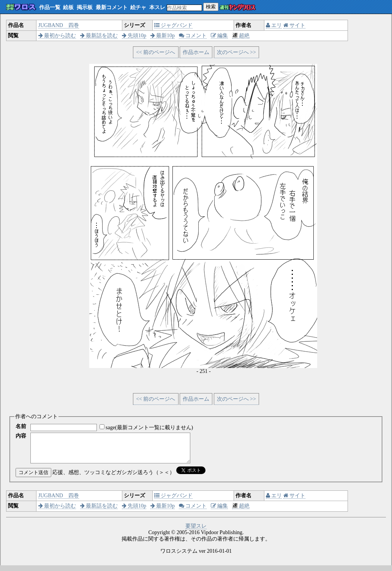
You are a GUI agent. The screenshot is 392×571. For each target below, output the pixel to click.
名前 (21, 426)
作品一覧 (50, 7)
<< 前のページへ (156, 52)
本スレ (157, 7)
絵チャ (138, 7)
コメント (193, 36)
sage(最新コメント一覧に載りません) (149, 427)
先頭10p (134, 36)
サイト (295, 25)
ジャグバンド (174, 25)
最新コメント (112, 7)
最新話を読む (99, 36)
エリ (274, 25)
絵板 (68, 7)
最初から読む (57, 36)
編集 (220, 36)
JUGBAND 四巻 (59, 25)
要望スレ (196, 532)
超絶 (241, 36)
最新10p (163, 36)
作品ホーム (196, 52)
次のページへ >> (236, 52)
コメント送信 (33, 478)
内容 (21, 436)
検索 (211, 7)
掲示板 (85, 7)
